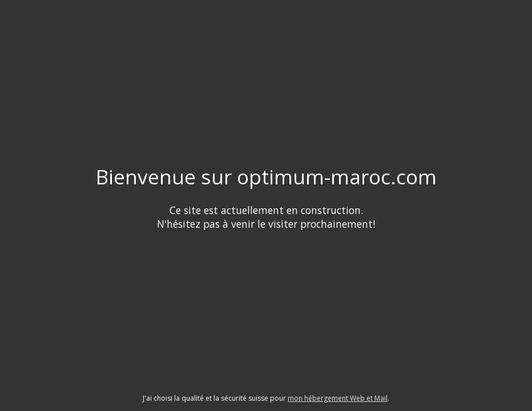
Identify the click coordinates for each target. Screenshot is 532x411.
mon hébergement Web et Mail (338, 398)
